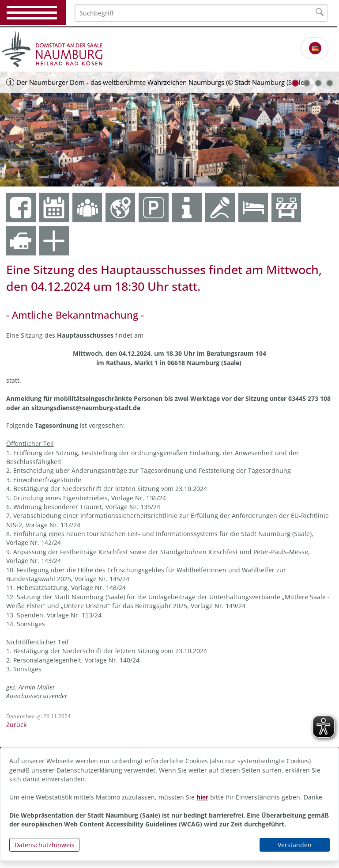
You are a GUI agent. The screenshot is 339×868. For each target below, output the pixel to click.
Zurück (16, 725)
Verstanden (295, 845)
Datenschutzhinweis (45, 845)
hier (202, 797)
